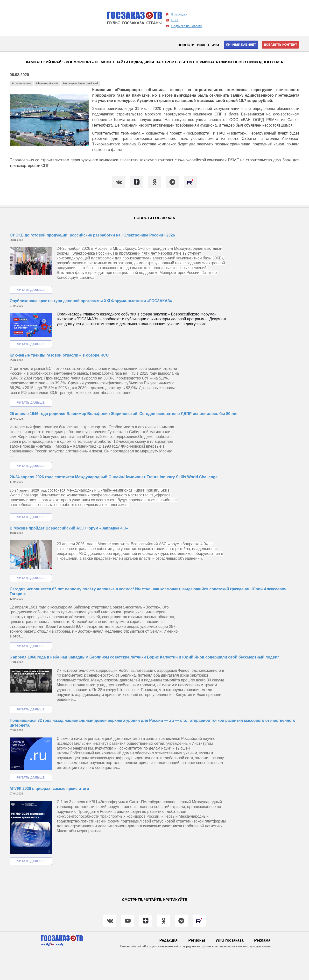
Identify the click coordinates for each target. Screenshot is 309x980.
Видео (203, 45)
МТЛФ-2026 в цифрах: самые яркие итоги (49, 789)
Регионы (197, 940)
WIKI (215, 45)
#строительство (21, 83)
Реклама (262, 940)
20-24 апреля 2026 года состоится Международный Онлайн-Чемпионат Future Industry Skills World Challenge (114, 477)
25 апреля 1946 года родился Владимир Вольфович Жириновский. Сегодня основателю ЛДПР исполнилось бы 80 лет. (124, 414)
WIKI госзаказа (229, 940)
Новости (186, 45)
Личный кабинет (241, 45)
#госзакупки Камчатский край (81, 83)
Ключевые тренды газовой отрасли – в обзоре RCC (59, 355)
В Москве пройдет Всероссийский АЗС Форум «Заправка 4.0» (69, 528)
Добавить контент (280, 45)
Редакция (168, 940)
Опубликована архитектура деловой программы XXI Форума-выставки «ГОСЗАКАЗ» (91, 301)
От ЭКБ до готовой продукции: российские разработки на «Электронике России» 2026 (92, 235)
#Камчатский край (47, 83)
